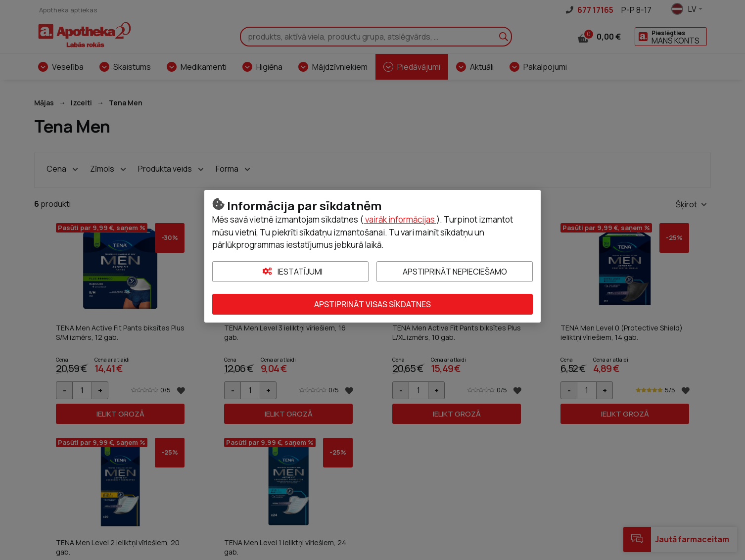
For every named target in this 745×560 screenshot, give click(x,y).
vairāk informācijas (400, 219)
